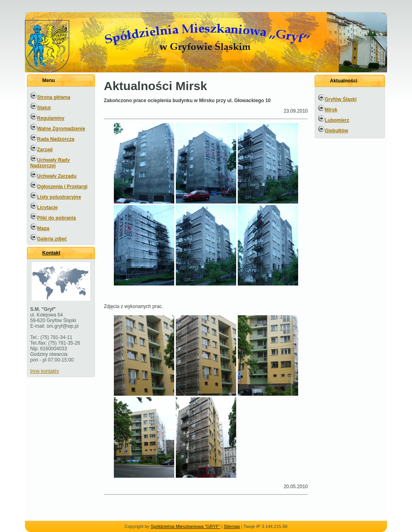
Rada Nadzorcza (56, 139)
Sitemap (232, 526)
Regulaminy (51, 118)
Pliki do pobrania (57, 218)
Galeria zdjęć (52, 239)
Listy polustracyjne (59, 197)
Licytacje (47, 207)
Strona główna (54, 97)
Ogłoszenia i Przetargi (62, 187)
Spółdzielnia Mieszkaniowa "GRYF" (185, 526)
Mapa (43, 228)
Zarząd (45, 150)
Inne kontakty (44, 371)
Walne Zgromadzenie (61, 129)
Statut (44, 108)
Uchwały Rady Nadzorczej (50, 163)
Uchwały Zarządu (57, 176)
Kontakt (51, 253)
